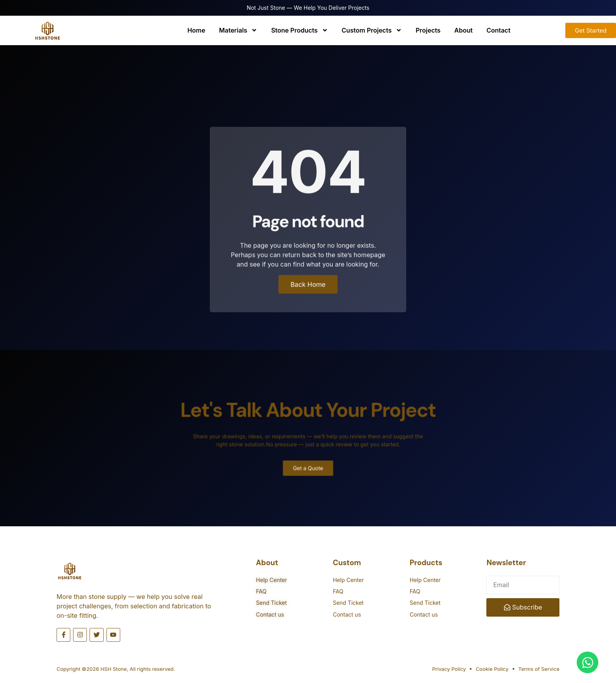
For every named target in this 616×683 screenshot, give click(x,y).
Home (196, 30)
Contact (498, 30)
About (463, 30)
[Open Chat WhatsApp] (588, 662)
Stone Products (299, 30)
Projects (428, 30)
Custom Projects (372, 30)
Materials (238, 30)
